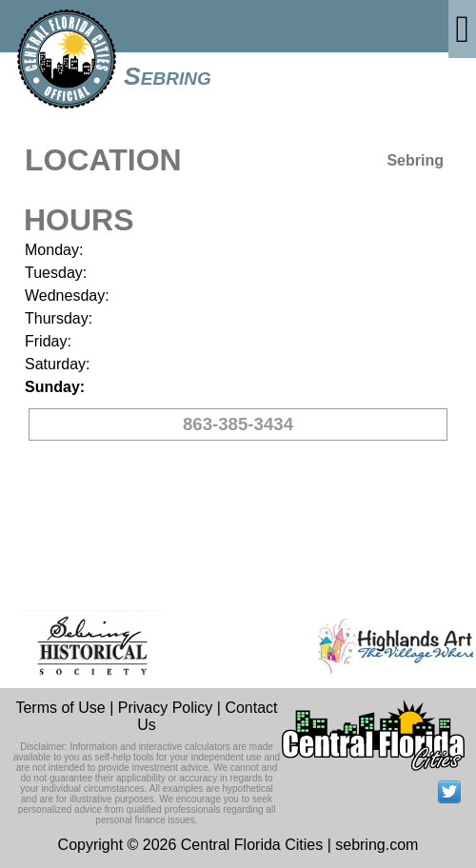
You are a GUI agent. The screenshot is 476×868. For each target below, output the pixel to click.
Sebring (168, 76)
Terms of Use (60, 708)
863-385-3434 (238, 424)
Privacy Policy (166, 708)
